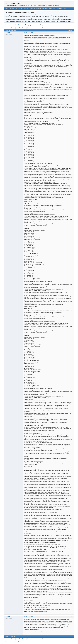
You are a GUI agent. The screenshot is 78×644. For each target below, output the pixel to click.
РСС (71, 30)
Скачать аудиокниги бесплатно (36, 8)
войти (59, 28)
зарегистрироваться (68, 28)
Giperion (8, 33)
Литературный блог (50, 8)
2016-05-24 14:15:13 (29, 33)
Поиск (65, 8)
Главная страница (10, 8)
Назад (13, 28)
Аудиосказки (59, 8)
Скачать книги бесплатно (22, 8)
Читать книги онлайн (13, 4)
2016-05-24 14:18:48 (29, 617)
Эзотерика (21, 25)
